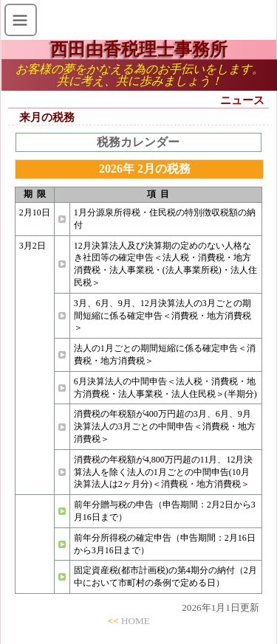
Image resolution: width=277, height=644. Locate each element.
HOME (136, 621)
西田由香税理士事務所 (139, 49)
